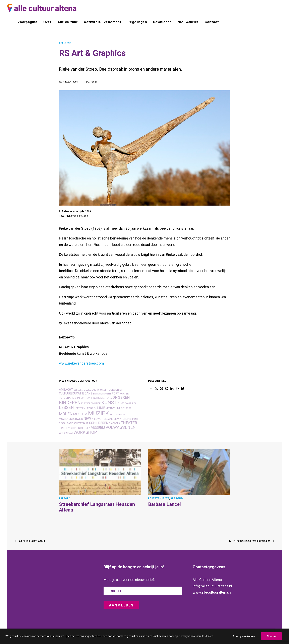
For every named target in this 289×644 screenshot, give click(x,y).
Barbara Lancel (164, 504)
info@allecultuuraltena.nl (212, 586)
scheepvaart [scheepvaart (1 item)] (81, 423)
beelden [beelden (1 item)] (78, 390)
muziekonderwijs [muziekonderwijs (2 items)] (71, 419)
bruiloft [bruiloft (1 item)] (103, 390)
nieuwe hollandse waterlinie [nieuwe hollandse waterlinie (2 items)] (112, 419)
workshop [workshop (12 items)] (85, 432)
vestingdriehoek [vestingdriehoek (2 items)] (79, 428)
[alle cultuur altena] (42, 8)
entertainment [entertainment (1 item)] (102, 394)
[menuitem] (29, 22)
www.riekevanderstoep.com (81, 363)
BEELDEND (65, 43)
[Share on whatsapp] (177, 388)
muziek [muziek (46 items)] (99, 413)
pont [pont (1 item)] (135, 419)
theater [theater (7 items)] (129, 423)
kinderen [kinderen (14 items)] (70, 403)
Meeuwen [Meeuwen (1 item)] (111, 408)
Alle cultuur (68, 22)
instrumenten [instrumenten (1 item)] (101, 398)
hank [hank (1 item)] (89, 398)
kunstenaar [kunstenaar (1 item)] (124, 403)
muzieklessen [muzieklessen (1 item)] (118, 415)
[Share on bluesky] (182, 388)
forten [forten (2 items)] (124, 394)
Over (47, 22)
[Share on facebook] (151, 388)
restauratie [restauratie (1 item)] (66, 423)
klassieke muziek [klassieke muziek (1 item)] (91, 403)
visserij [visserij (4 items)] (98, 428)
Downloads (162, 22)
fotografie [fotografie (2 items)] (67, 398)
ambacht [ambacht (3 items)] (66, 390)
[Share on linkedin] (172, 388)
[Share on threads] (161, 388)
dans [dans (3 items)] (89, 393)
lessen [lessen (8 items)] (66, 408)
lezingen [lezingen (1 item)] (91, 408)
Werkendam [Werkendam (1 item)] (66, 433)
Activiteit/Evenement (103, 22)
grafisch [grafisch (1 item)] (80, 398)
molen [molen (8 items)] (66, 414)
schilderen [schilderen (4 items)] (99, 423)
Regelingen (137, 22)
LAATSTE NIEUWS (159, 498)
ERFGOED (65, 498)
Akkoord (271, 639)
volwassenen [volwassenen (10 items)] (121, 427)
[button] (100, 472)
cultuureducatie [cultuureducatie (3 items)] (71, 393)
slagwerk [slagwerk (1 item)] (114, 423)
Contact (212, 22)
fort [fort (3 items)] (115, 393)
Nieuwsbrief (188, 22)
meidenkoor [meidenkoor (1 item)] (124, 408)
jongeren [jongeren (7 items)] (120, 397)
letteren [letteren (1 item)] (80, 408)
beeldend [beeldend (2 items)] (90, 390)
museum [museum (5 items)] (80, 414)
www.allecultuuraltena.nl (212, 592)
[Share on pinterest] (167, 388)
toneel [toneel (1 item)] (63, 428)
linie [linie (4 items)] (101, 408)
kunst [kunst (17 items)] (109, 402)
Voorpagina (27, 22)
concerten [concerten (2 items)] (116, 390)
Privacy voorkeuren (244, 639)
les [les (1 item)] (134, 403)
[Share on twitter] (156, 388)
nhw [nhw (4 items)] (87, 419)
